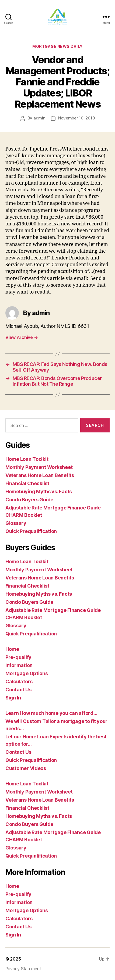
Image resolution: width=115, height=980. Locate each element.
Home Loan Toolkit (27, 459)
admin (39, 118)
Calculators (19, 681)
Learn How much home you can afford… (51, 713)
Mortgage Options (27, 673)
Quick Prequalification (31, 531)
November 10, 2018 (76, 118)
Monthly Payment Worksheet (39, 467)
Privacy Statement (23, 969)
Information (19, 665)
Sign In (13, 698)
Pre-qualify (18, 657)
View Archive (22, 337)
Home (12, 649)
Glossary (16, 523)
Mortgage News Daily (58, 46)
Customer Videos (26, 768)
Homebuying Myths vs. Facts (39, 491)
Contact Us (18, 690)
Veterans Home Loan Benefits (40, 475)
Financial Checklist (27, 483)
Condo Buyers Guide (29, 500)
